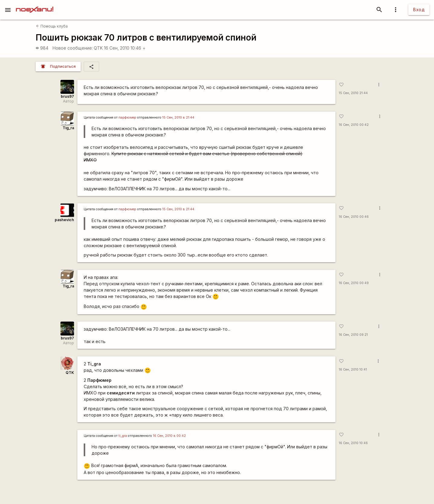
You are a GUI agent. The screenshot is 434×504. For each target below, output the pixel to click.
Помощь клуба (52, 26)
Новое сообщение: (73, 48)
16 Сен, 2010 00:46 (354, 217)
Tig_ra (68, 128)
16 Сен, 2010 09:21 (353, 335)
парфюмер (127, 118)
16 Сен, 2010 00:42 (354, 125)
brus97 (67, 96)
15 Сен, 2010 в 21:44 (178, 118)
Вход (419, 10)
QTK (98, 48)
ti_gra (123, 436)
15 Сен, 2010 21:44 (353, 93)
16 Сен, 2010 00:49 (354, 283)
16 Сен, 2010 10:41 (353, 370)
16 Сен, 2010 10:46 (125, 48)
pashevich (64, 220)
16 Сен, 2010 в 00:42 (169, 436)
